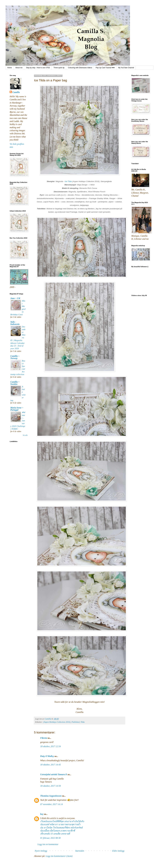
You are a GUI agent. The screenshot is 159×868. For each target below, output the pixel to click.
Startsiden (80, 851)
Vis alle (25, 435)
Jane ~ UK (15, 298)
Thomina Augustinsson (51, 796)
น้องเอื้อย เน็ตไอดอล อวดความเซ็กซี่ (58, 831)
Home (10, 68)
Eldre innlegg (118, 851)
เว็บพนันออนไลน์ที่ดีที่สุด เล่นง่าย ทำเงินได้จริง (62, 821)
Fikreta (44, 738)
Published (75, 722)
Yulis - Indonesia (15, 323)
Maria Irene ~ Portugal (17, 409)
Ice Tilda (68, 181)
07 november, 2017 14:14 (52, 804)
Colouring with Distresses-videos (80, 68)
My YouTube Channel (126, 68)
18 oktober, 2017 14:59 (50, 786)
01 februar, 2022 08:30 (50, 838)
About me (19, 68)
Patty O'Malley (47, 756)
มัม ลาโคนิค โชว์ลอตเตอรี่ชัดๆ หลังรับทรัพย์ (61, 828)
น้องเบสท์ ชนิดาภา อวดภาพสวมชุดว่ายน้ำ (60, 824)
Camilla (16, 92)
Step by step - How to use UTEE (38, 68)
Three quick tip (59, 68)
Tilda (83, 722)
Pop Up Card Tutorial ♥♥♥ (105, 68)
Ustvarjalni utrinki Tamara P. (54, 774)
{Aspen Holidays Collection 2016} (57, 722)
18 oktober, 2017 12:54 (50, 746)
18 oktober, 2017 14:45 (50, 765)
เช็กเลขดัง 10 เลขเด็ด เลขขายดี (55, 834)
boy (42, 814)
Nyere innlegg (41, 851)
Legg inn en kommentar (48, 844)
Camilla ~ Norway (15, 357)
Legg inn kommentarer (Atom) (59, 856)
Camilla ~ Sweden (15, 383)
